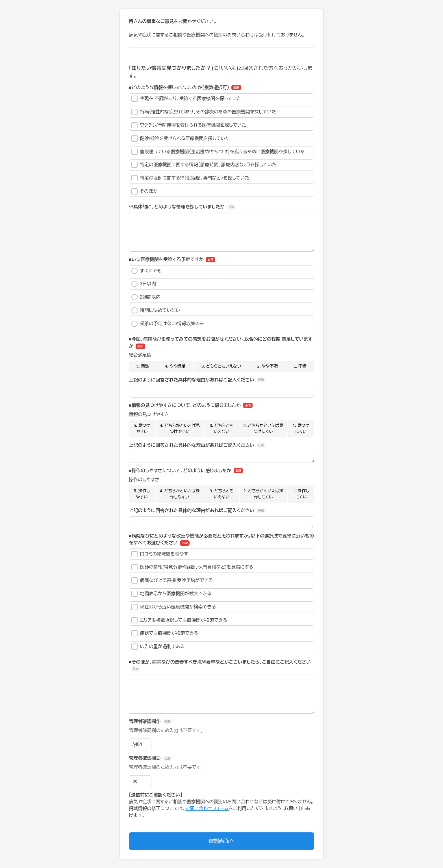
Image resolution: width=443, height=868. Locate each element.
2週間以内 (146, 297)
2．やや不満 (268, 366)
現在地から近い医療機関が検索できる (174, 607)
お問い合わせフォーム (207, 808)
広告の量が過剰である (158, 647)
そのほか (145, 191)
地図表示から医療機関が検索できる (171, 594)
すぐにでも (146, 271)
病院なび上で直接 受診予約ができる (172, 580)
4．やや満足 (175, 366)
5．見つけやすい (142, 429)
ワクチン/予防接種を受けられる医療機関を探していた (189, 125)
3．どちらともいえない (221, 366)
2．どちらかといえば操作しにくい (263, 494)
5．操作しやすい (142, 494)
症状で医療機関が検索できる (165, 633)
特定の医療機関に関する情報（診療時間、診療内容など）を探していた (204, 165)
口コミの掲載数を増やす (160, 554)
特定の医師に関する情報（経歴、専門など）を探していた (190, 178)
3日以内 (144, 284)
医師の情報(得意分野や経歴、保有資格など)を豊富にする (192, 567)
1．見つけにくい (301, 429)
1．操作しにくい (301, 494)
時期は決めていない (156, 310)
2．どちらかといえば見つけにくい (263, 429)
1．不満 (300, 366)
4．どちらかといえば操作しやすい (180, 494)
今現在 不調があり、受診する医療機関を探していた (186, 99)
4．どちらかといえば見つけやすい (180, 429)
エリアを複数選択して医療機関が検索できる (179, 620)
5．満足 (143, 366)
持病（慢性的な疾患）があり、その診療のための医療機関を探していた (204, 112)
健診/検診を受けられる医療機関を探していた (181, 139)
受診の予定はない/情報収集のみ (168, 324)
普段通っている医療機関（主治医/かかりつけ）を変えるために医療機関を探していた (218, 152)
